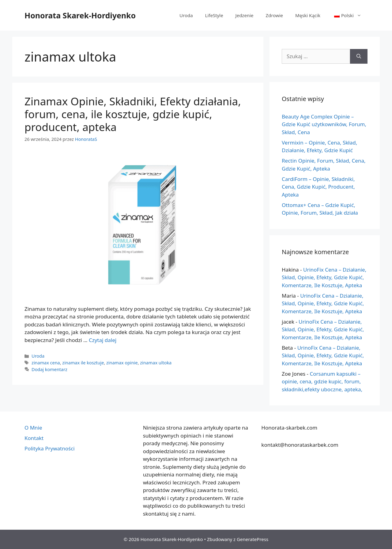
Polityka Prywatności (50, 448)
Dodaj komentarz (49, 369)
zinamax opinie (122, 363)
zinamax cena (46, 363)
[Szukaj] (359, 56)
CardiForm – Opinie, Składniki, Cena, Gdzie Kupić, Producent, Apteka (318, 187)
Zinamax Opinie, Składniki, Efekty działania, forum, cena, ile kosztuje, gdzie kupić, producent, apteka (133, 114)
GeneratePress (253, 539)
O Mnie (33, 428)
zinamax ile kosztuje (83, 363)
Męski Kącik (308, 15)
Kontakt (34, 438)
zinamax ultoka (156, 363)
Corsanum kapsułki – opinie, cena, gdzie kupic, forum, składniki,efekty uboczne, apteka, (322, 382)
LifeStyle (214, 15)
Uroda (186, 15)
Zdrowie (274, 15)
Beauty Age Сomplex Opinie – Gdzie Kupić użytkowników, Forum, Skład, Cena (324, 124)
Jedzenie (245, 15)
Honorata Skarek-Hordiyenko (80, 15)
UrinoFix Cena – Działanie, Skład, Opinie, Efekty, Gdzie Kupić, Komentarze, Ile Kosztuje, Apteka (324, 277)
